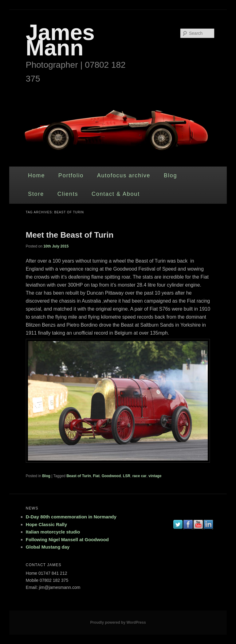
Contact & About (116, 194)
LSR (127, 476)
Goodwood (111, 476)
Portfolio (71, 175)
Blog (170, 175)
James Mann (60, 40)
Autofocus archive (124, 175)
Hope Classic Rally (46, 524)
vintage (155, 476)
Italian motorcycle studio (53, 532)
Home (36, 175)
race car (140, 476)
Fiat (96, 476)
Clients (68, 194)
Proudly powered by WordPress (118, 622)
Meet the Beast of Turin (70, 235)
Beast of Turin (79, 476)
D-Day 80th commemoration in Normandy (71, 517)
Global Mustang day (48, 547)
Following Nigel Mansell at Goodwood (67, 539)
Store (36, 194)
